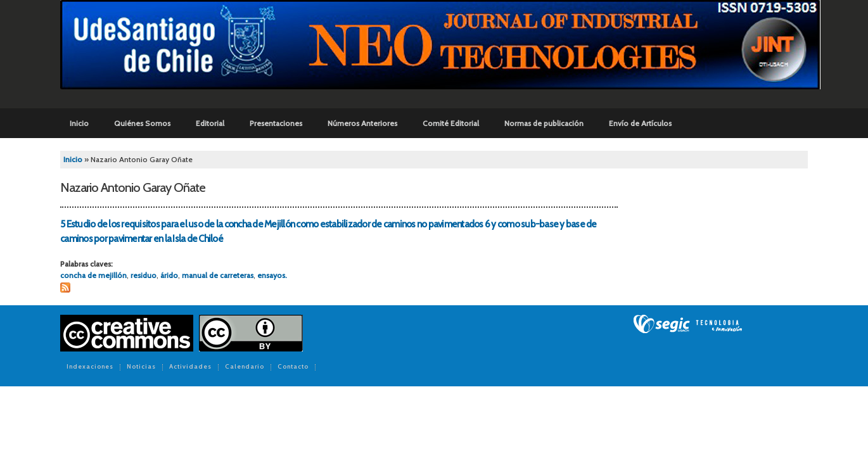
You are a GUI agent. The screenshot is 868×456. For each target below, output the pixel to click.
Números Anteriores (362, 123)
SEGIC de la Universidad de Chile (688, 324)
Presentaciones (276, 123)
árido (169, 275)
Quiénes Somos (142, 123)
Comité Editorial (451, 123)
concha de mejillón (93, 275)
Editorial (210, 123)
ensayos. (272, 275)
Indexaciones (90, 367)
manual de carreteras (218, 275)
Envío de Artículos (640, 123)
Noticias (141, 367)
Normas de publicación (544, 123)
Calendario (245, 367)
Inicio (79, 123)
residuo (144, 275)
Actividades (190, 367)
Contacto (293, 367)
